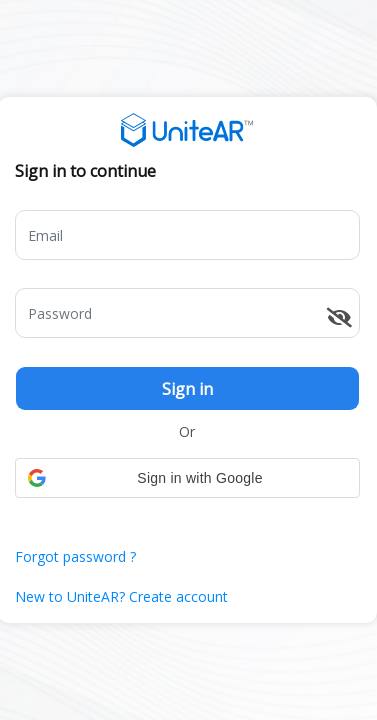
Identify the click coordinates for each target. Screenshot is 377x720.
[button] (187, 478)
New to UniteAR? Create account (121, 596)
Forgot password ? (75, 556)
